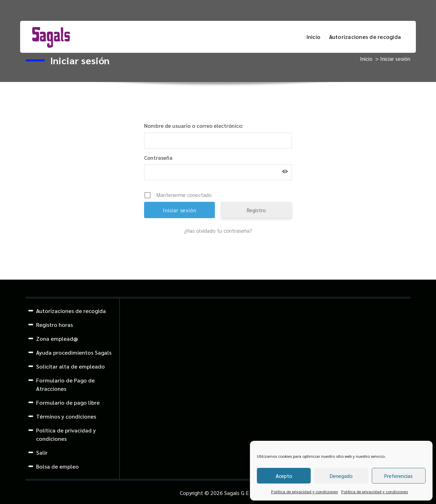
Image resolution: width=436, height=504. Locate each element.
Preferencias (399, 476)
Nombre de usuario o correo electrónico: (194, 126)
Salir (42, 452)
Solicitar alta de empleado (70, 366)
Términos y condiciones (66, 416)
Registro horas (54, 325)
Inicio (313, 37)
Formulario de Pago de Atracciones (65, 384)
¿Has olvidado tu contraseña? (218, 230)
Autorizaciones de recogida (365, 37)
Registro (256, 210)
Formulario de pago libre (68, 402)
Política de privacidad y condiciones (304, 491)
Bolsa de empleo (57, 466)
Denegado (341, 476)
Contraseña (158, 158)
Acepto (284, 476)
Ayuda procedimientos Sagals (74, 352)
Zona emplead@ (57, 338)
